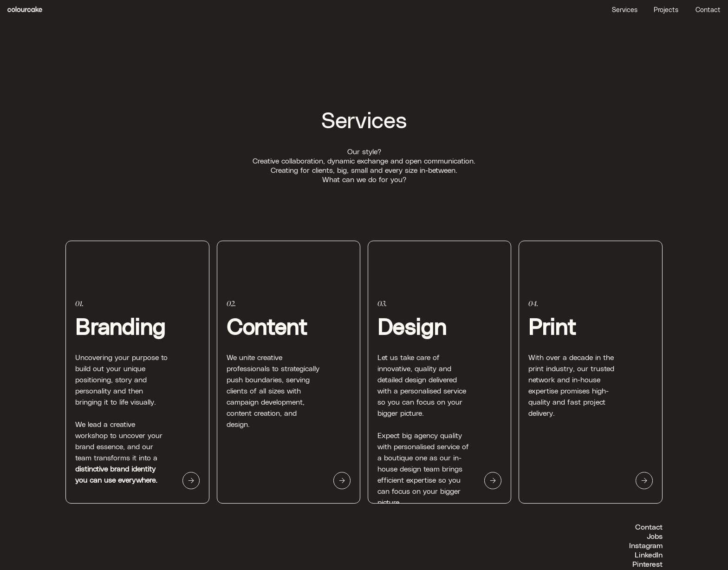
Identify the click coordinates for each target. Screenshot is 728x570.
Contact (708, 9)
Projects (666, 9)
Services (625, 9)
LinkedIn (649, 554)
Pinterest (647, 564)
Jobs (655, 536)
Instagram (646, 545)
